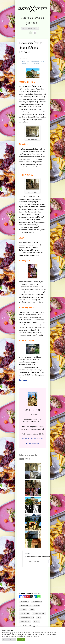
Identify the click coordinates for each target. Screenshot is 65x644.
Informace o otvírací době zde (33, 439)
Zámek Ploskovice (26, 621)
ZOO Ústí (37, 621)
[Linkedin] (35, 597)
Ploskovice (23, 610)
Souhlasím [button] (21, 640)
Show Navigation (43, 17)
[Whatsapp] (39, 597)
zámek (39, 617)
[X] (32, 597)
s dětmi (32, 610)
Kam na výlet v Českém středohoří (30, 606)
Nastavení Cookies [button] (9, 640)
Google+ (34, 33)
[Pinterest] (28, 597)
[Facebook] (21, 597)
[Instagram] (24, 597)
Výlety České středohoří (27, 617)
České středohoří (37, 602)
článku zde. (23, 380)
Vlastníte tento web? (34, 561)
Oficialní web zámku (32, 443)
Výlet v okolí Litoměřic (39, 614)
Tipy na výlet (35, 64)
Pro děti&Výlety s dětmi (37, 62)
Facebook (30, 33)
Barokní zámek (25, 602)
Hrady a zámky (26, 62)
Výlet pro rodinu (25, 614)
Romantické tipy (26, 64)
